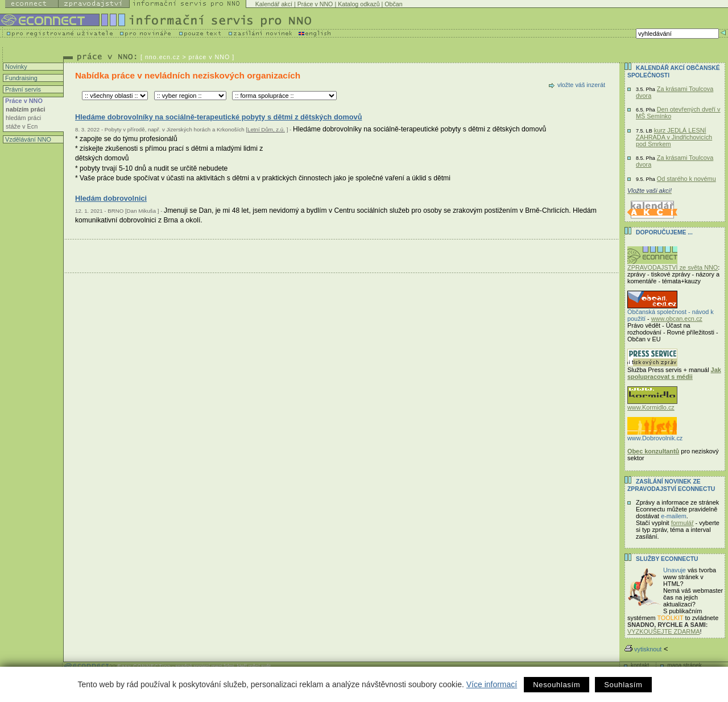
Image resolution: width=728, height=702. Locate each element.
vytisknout (643, 649)
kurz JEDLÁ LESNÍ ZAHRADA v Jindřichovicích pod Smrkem (674, 137)
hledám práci (23, 118)
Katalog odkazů (359, 4)
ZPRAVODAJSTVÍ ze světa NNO (673, 265)
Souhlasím (623, 685)
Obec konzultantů (653, 451)
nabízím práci (26, 109)
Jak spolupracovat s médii (674, 373)
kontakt (640, 665)
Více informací (492, 684)
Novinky (15, 67)
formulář (682, 523)
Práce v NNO (315, 4)
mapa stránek (684, 665)
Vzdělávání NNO (27, 139)
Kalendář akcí (274, 4)
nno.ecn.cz (163, 57)
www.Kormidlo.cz (652, 404)
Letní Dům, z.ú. (266, 129)
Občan (393, 4)
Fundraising (20, 78)
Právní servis (22, 89)
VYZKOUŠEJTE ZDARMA (664, 631)
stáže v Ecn (22, 126)
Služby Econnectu (667, 559)
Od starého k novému (686, 179)
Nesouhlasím (557, 685)
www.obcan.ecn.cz (677, 319)
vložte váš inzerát (581, 85)
